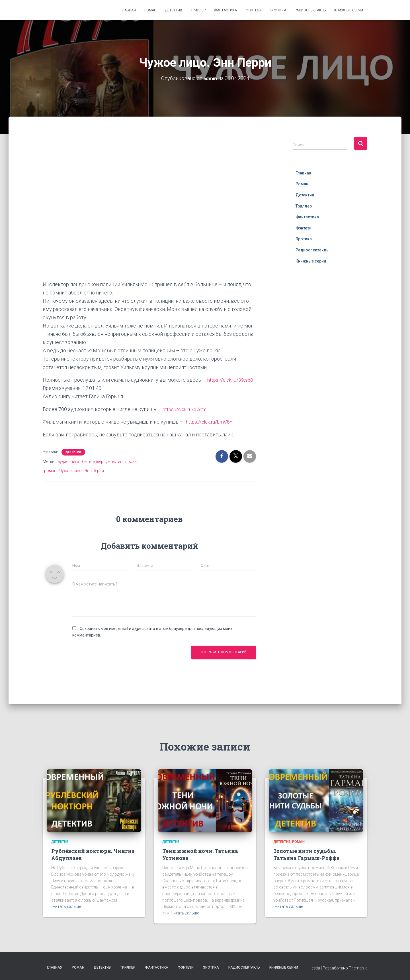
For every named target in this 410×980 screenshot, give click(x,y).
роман (50, 470)
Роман (150, 10)
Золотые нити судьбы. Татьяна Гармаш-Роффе (306, 854)
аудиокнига (68, 461)
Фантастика (225, 10)
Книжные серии (349, 10)
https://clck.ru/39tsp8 (231, 380)
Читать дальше (67, 906)
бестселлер (93, 461)
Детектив (174, 10)
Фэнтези (254, 10)
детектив (114, 461)
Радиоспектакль (310, 10)
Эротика (278, 10)
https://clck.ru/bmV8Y (210, 421)
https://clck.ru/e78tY (185, 409)
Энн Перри (94, 470)
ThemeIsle (358, 967)
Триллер (198, 10)
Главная (128, 10)
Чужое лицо (70, 470)
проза (131, 461)
